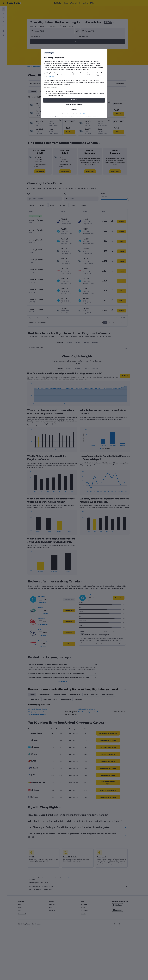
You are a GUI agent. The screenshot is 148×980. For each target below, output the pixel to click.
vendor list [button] (51, 77)
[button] (74, 100)
